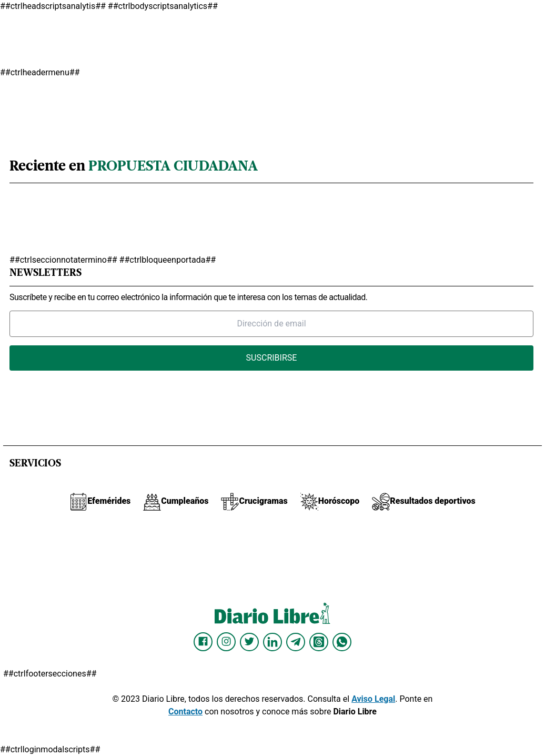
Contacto (185, 712)
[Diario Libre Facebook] (203, 642)
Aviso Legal (373, 699)
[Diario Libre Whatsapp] (342, 642)
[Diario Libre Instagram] (226, 642)
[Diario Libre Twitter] (249, 642)
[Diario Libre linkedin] (272, 642)
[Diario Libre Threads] (319, 642)
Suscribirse (272, 358)
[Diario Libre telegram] (296, 642)
